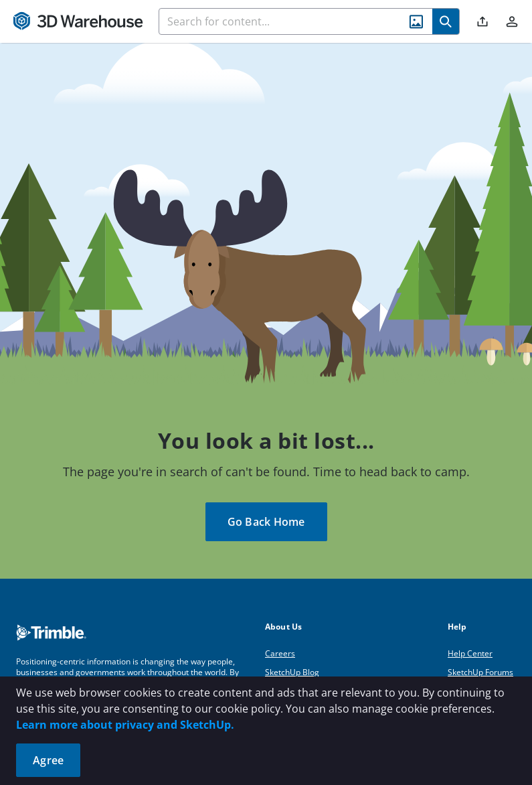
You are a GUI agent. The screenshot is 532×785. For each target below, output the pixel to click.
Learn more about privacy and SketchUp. (125, 725)
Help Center (470, 653)
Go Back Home (266, 522)
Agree (48, 760)
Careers (280, 653)
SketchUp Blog (292, 672)
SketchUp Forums (480, 672)
